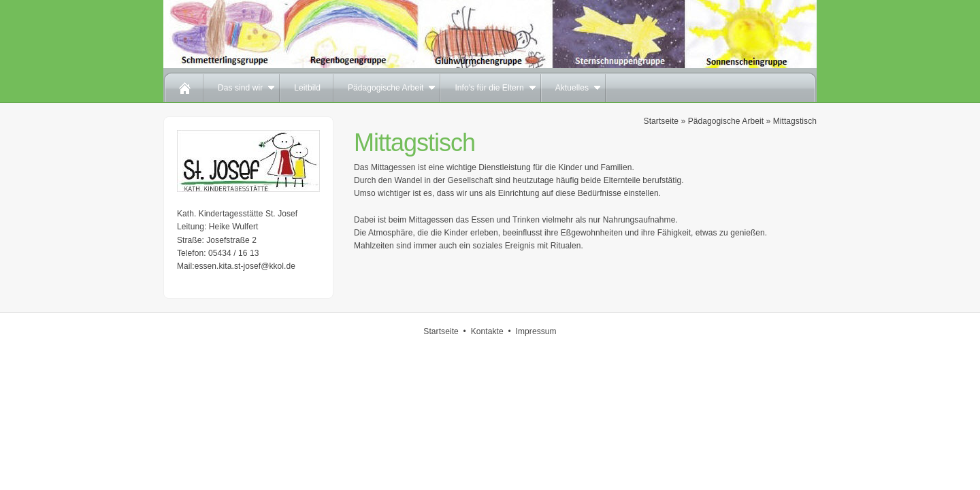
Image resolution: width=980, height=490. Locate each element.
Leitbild (307, 88)
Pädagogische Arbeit (386, 88)
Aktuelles (572, 88)
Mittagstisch (795, 121)
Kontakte (487, 331)
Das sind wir (240, 88)
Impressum (536, 331)
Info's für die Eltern (489, 88)
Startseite (661, 121)
